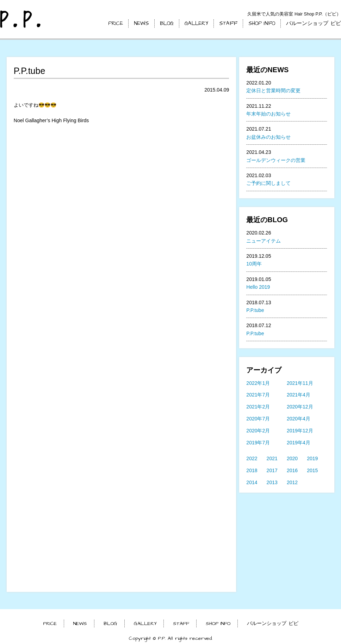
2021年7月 (258, 395)
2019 (312, 458)
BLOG (167, 23)
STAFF (228, 23)
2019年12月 (300, 431)
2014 (252, 482)
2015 (312, 470)
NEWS (141, 23)
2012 (292, 482)
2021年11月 (300, 383)
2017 (272, 470)
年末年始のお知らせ (268, 114)
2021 (272, 458)
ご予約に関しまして (268, 183)
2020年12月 (300, 407)
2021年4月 (299, 395)
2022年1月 (258, 383)
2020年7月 (258, 419)
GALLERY (196, 23)
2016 (292, 470)
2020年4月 (299, 419)
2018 (252, 470)
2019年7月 (258, 443)
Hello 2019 (258, 287)
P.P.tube (255, 310)
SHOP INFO (262, 23)
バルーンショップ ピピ (314, 23)
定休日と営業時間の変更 (273, 90)
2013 (272, 482)
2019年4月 (299, 443)
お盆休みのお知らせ (268, 137)
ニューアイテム (263, 241)
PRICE (116, 23)
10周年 (254, 264)
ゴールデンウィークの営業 (276, 160)
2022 (252, 458)
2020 (292, 458)
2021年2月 (258, 407)
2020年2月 (258, 431)
